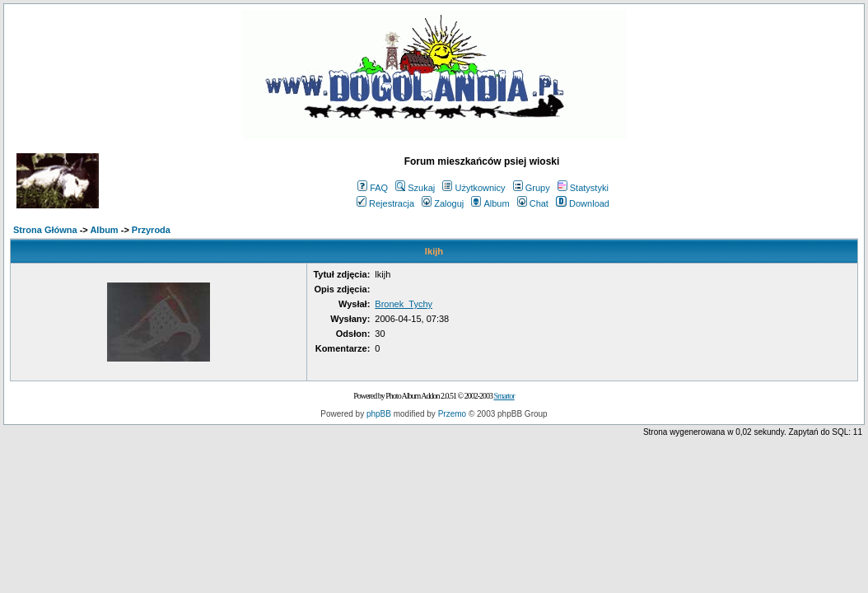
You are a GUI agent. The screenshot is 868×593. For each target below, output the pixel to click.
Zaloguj (443, 203)
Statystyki (583, 188)
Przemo (452, 414)
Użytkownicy (474, 188)
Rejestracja (385, 203)
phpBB (379, 414)
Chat (533, 203)
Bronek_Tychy (404, 304)
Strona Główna (45, 230)
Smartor (504, 396)
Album (490, 203)
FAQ (373, 188)
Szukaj (415, 188)
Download (583, 203)
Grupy (532, 188)
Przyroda (151, 230)
